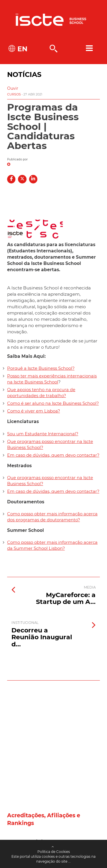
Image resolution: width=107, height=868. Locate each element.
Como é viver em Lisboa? (34, 411)
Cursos (14, 94)
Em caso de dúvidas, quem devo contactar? (53, 455)
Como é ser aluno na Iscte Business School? (53, 403)
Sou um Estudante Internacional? (43, 434)
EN (21, 49)
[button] (13, 88)
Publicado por (17, 159)
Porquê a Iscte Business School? (41, 368)
